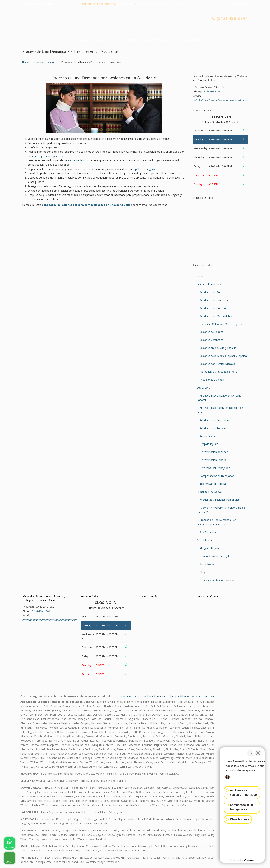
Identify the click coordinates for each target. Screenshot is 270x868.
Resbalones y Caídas (212, 380)
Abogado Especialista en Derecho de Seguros (220, 410)
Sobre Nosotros (209, 564)
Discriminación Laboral (213, 460)
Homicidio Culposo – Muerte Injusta (221, 324)
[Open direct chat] (250, 752)
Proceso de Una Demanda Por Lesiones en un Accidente (216, 522)
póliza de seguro (145, 169)
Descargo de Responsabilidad (217, 580)
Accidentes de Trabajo (213, 428)
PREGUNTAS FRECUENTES (39, 4)
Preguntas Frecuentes (45, 62)
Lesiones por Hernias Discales (217, 364)
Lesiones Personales (209, 284)
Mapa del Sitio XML (203, 696)
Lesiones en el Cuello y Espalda (218, 348)
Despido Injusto (209, 444)
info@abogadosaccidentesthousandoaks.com (162, 4)
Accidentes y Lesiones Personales (219, 500)
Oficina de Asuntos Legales (216, 556)
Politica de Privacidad (157, 696)
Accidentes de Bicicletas (214, 300)
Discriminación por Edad (214, 452)
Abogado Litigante (210, 548)
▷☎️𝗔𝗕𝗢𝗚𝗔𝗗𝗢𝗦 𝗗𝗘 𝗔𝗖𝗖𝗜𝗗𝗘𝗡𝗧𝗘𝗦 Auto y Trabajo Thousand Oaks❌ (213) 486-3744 (135, 23)
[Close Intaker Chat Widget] (258, 752)
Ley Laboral (204, 388)
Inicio (200, 276)
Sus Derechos (208, 532)
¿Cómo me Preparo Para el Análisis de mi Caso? (221, 510)
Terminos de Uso (131, 696)
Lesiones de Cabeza (211, 332)
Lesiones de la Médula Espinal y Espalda (223, 356)
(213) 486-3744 (124, 4)
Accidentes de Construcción (216, 420)
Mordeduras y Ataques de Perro (218, 372)
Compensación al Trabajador (217, 476)
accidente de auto (78, 160)
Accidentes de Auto (211, 292)
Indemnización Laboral (213, 484)
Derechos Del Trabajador (215, 468)
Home (25, 62)
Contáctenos (204, 540)
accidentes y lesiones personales (47, 156)
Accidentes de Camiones (214, 308)
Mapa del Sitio (180, 696)
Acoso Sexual (207, 436)
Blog (202, 572)
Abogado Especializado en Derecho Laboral (219, 398)
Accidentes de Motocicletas (216, 316)
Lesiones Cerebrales (211, 340)
